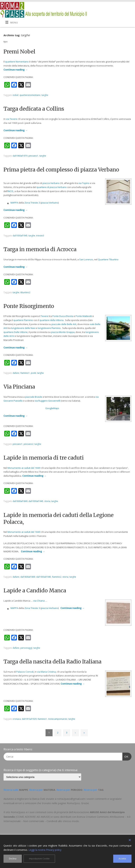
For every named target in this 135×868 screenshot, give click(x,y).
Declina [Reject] (13, 859)
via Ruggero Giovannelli (47, 401)
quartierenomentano (30, 95)
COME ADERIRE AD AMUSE (33, 817)
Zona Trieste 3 (32, 203)
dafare (16, 373)
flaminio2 (57, 577)
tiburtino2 (25, 292)
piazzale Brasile (34, 397)
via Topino (84, 183)
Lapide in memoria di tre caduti (44, 458)
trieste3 (40, 236)
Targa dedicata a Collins (34, 109)
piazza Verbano (51, 183)
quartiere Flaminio (23, 320)
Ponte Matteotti (84, 316)
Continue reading (15, 70)
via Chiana (39, 601)
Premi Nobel (19, 52)
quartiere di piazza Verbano (52, 187)
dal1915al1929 (29, 719)
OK (126, 756)
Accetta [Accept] (122, 859)
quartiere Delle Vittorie (16, 332)
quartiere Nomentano (17, 62)
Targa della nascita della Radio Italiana (52, 662)
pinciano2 (28, 444)
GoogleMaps (52, 408)
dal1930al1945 (20, 236)
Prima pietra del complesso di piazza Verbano (61, 170)
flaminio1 (25, 373)
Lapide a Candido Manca (35, 590)
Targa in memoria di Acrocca (40, 249)
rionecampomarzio (58, 719)
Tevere (45, 316)
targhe (45, 95)
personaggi (26, 648)
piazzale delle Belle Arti (64, 324)
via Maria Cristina (46, 672)
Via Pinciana (19, 387)
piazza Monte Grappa (63, 332)
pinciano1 (33, 156)
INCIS (11, 191)
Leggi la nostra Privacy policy (45, 850)
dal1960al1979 (20, 156)
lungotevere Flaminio (49, 328)
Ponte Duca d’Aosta (63, 316)
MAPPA (14, 203)
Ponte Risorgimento (29, 306)
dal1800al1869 (20, 501)
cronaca (17, 719)
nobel (16, 95)
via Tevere (12, 119)
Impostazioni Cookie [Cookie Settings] (39, 859)
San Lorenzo (86, 259)
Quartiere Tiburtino (108, 259)
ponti (33, 373)
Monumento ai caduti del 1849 (24, 468)
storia (47, 501)
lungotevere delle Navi (23, 328)
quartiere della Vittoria (52, 320)
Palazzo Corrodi (25, 672)
